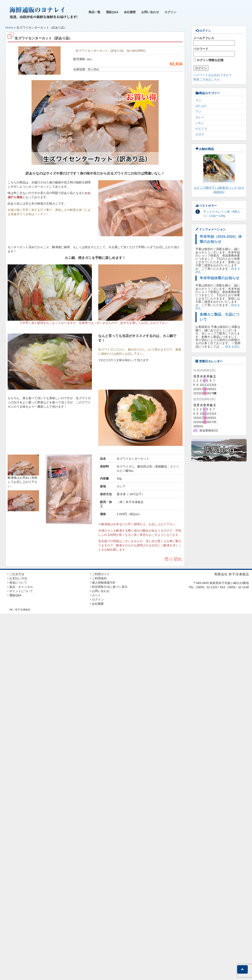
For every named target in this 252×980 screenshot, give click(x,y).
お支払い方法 (17, 578)
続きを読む (233, 346)
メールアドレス (214, 41)
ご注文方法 (16, 574)
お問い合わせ (150, 12)
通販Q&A (112, 12)
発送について (17, 583)
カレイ (200, 117)
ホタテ (200, 134)
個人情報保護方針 (103, 583)
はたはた (201, 106)
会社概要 (130, 12)
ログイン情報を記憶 (208, 60)
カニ (198, 100)
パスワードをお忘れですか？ (213, 75)
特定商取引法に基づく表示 (109, 587)
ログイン (170, 12)
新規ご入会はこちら (207, 79)
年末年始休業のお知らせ (219, 278)
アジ (198, 111)
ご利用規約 (98, 578)
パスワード (214, 52)
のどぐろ (201, 129)
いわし (200, 123)
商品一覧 (94, 12)
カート (95, 595)
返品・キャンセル (20, 587)
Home (9, 27)
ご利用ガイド (100, 574)
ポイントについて (20, 591)
